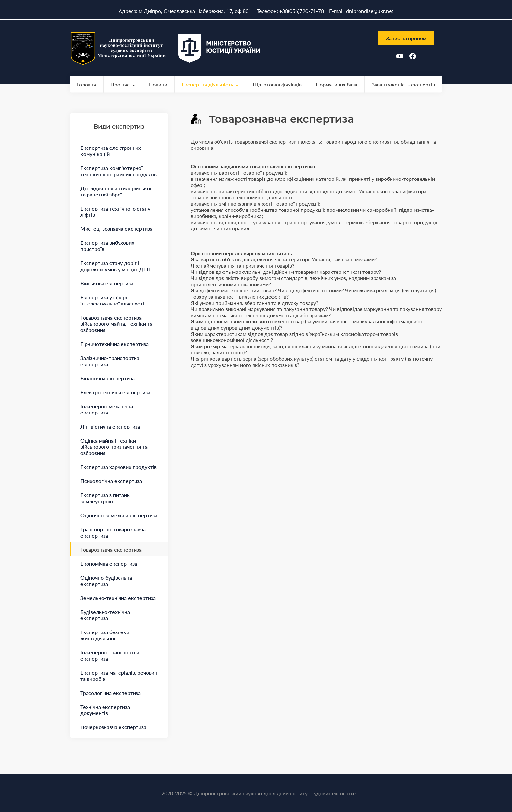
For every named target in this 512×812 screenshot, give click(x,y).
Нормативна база (336, 84)
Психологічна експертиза (111, 481)
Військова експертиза (107, 283)
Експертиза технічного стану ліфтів (115, 211)
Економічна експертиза (109, 563)
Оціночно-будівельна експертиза (106, 581)
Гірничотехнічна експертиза (114, 344)
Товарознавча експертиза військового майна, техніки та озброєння (116, 324)
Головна (87, 84)
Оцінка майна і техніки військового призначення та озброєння (114, 447)
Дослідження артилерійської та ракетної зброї (116, 191)
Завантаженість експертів (403, 84)
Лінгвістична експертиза (110, 426)
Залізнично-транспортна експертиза (110, 361)
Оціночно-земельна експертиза (119, 515)
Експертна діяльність (207, 84)
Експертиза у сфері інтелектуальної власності (112, 300)
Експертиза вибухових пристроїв (107, 246)
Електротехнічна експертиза (115, 392)
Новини (158, 84)
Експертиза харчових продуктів (119, 467)
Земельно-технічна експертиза (118, 598)
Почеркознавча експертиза (113, 727)
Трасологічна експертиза (111, 693)
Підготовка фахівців (277, 84)
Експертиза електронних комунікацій (111, 151)
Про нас (120, 84)
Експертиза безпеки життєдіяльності (105, 635)
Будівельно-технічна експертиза (105, 615)
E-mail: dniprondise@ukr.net (361, 11)
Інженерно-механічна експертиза (107, 409)
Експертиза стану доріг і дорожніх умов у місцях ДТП (115, 266)
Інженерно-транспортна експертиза (110, 655)
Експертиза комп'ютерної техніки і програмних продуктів (119, 171)
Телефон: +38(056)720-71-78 (290, 11)
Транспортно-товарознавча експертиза (113, 532)
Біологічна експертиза (107, 378)
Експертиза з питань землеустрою (105, 498)
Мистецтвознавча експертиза (116, 229)
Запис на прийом (406, 38)
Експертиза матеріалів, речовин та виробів (119, 676)
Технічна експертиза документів (105, 710)
